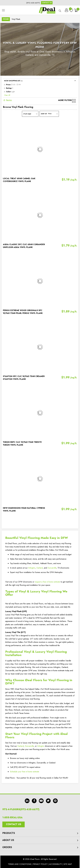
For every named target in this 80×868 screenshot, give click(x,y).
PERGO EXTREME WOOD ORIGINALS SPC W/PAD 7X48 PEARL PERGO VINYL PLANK (23, 312)
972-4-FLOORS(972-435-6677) (21, 809)
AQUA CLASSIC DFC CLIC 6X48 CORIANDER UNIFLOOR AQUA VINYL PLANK (24, 246)
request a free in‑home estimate (47, 582)
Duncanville (52, 568)
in (27, 801)
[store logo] (47, 10)
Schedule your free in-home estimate (25, 772)
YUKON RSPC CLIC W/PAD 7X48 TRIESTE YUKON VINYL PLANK (22, 444)
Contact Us (47, 3)
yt (41, 801)
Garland (40, 568)
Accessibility (56, 864)
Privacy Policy (40, 864)
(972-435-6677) (33, 3)
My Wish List (71, 9)
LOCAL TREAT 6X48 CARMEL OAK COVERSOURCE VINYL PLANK (19, 180)
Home (6, 19)
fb (34, 801)
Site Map (68, 864)
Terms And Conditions (20, 864)
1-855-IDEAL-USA (12, 817)
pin (55, 801)
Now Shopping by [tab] (12, 81)
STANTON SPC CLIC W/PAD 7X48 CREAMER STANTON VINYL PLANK (24, 378)
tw (48, 801)
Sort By (44, 114)
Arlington (32, 568)
